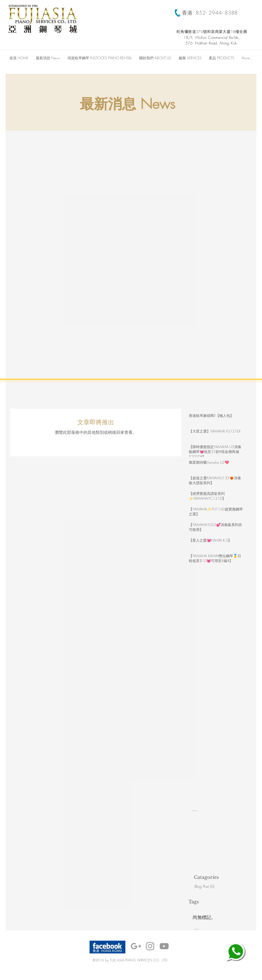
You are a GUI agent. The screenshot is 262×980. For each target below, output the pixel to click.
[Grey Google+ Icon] (136, 946)
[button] (190, 58)
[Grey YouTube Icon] (164, 946)
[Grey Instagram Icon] (150, 946)
